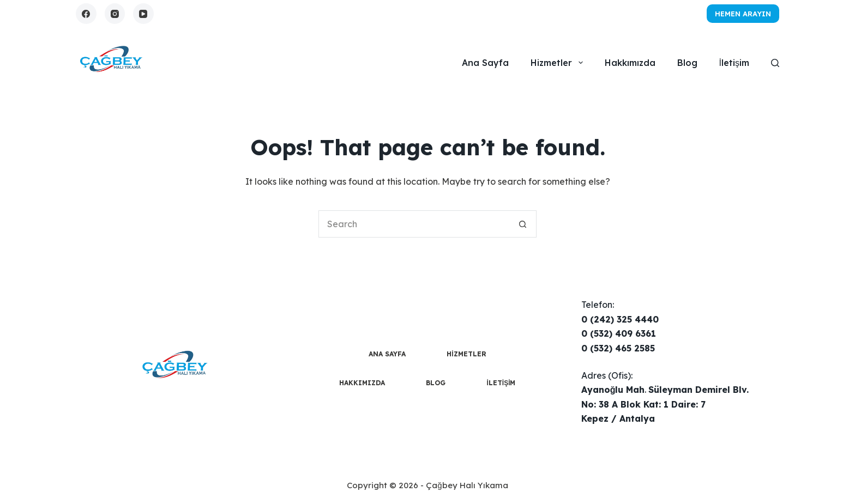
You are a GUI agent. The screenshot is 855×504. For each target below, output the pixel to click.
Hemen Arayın (743, 14)
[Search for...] (414, 224)
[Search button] (523, 224)
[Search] (775, 63)
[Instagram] (115, 14)
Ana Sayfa (485, 63)
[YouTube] (143, 14)
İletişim (734, 63)
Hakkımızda (630, 63)
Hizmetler (559, 63)
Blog (687, 63)
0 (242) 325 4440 (620, 319)
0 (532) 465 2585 (618, 348)
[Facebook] (86, 14)
